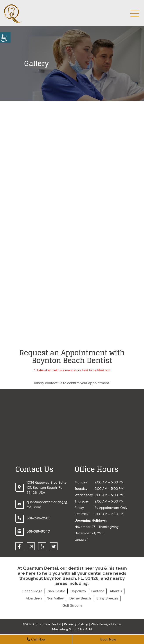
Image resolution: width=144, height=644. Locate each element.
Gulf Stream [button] (72, 606)
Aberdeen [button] (34, 598)
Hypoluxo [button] (78, 591)
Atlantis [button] (116, 591)
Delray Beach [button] (80, 598)
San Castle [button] (57, 591)
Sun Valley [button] (56, 598)
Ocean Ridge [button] (32, 591)
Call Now (36, 639)
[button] (5, 37)
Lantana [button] (98, 591)
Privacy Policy (76, 624)
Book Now (108, 639)
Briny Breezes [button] (107, 598)
